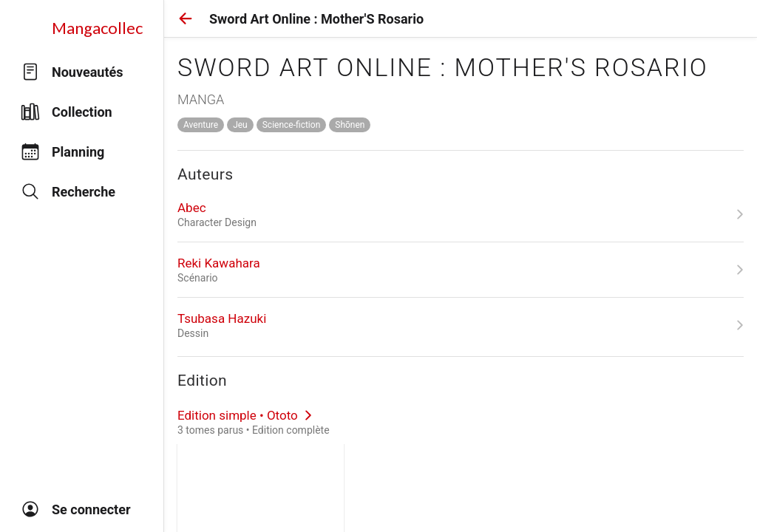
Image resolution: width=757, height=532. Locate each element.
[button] (186, 18)
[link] (461, 214)
